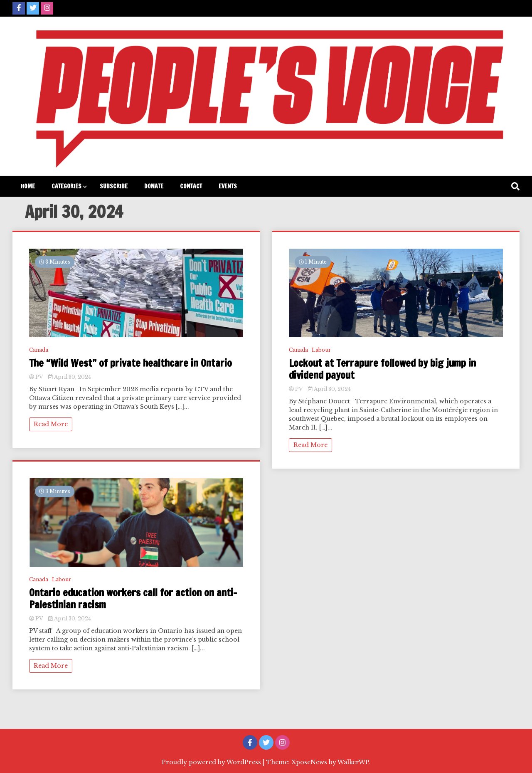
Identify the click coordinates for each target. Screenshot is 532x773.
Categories (66, 186)
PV (37, 377)
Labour (62, 579)
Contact (191, 186)
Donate (154, 186)
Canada (39, 350)
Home (28, 186)
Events (228, 186)
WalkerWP (353, 762)
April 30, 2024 (70, 377)
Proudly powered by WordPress (212, 762)
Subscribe (114, 186)
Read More (51, 424)
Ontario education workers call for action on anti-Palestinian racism (133, 599)
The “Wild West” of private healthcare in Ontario (131, 363)
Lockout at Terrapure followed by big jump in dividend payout (382, 369)
